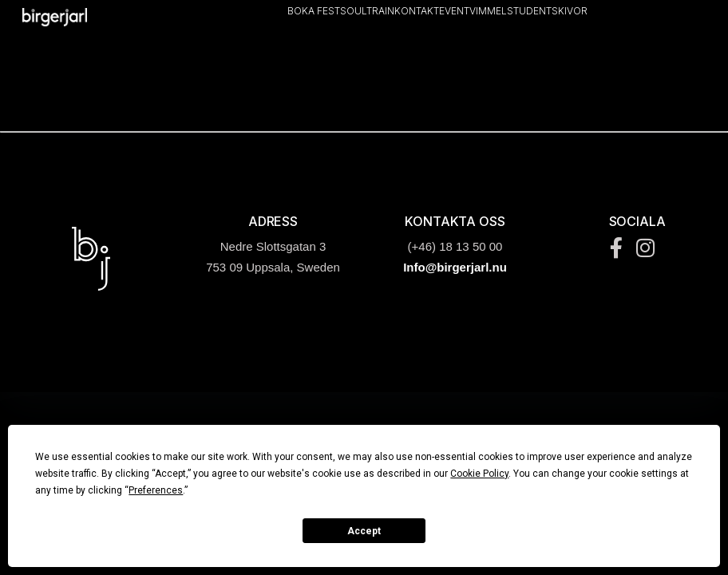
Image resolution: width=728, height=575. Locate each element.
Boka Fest (314, 11)
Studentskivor (547, 11)
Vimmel (488, 11)
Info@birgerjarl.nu (455, 267)
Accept (364, 531)
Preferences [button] (156, 490)
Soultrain (367, 11)
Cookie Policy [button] (479, 474)
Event (454, 11)
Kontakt (417, 11)
